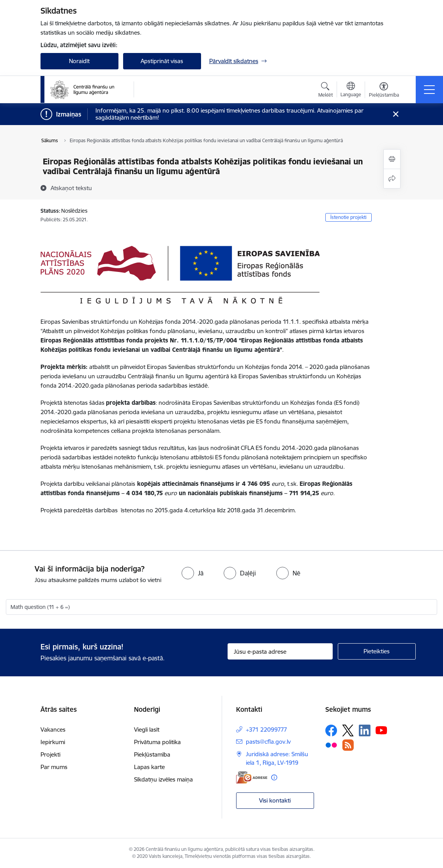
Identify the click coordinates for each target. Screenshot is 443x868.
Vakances (53, 730)
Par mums (54, 767)
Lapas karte (149, 767)
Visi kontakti (275, 800)
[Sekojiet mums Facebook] (331, 730)
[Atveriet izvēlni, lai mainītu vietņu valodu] (351, 90)
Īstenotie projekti (349, 217)
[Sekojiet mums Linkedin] (365, 730)
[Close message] (395, 114)
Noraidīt (79, 61)
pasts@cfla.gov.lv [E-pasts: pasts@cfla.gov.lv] (268, 742)
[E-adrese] (252, 777)
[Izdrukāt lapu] (392, 159)
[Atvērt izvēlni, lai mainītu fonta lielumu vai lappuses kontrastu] (384, 91)
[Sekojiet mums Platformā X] (348, 730)
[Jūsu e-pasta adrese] (280, 651)
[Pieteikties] (377, 651)
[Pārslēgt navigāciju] (429, 90)
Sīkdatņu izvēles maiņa (163, 779)
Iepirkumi (53, 742)
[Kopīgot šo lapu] (392, 179)
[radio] (192, 573)
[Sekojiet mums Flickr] (331, 745)
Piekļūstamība (152, 754)
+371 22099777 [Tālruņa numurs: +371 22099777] (267, 730)
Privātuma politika (157, 742)
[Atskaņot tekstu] (71, 188)
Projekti (50, 754)
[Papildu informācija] (274, 777)
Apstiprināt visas (162, 61)
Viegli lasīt (147, 730)
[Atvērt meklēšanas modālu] (326, 91)
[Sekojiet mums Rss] (348, 745)
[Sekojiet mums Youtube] (381, 730)
